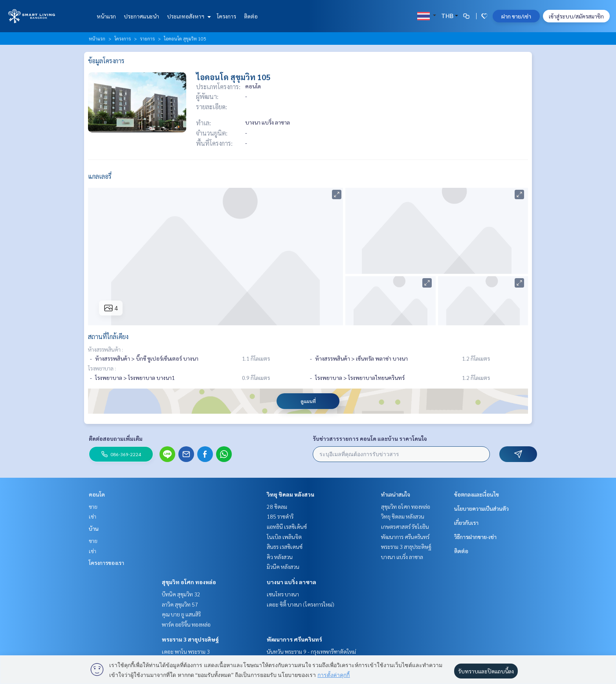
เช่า (93, 516)
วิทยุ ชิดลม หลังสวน (291, 494)
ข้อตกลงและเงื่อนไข (477, 494)
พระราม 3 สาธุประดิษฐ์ (190, 639)
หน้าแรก (106, 16)
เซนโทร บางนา (283, 594)
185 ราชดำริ (280, 516)
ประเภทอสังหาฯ (188, 16)
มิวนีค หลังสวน (283, 567)
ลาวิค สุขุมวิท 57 (180, 604)
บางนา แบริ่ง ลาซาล (291, 582)
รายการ (147, 39)
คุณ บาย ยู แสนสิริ (181, 614)
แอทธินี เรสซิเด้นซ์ (287, 526)
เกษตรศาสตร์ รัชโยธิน (405, 526)
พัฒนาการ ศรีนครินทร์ (294, 639)
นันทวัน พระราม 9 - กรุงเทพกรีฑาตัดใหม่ (311, 651)
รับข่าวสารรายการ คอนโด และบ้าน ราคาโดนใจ (370, 438)
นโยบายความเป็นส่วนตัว (481, 508)
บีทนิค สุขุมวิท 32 (181, 594)
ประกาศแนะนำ (141, 16)
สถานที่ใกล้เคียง (108, 336)
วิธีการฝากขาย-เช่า (475, 537)
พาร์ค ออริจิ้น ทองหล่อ (186, 624)
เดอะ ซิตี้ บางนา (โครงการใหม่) (301, 604)
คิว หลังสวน (280, 557)
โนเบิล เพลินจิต (284, 537)
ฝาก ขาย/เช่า (516, 16)
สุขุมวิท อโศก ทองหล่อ (189, 582)
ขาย (93, 506)
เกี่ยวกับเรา (466, 523)
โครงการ (226, 16)
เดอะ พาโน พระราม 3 (186, 651)
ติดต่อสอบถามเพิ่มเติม (116, 438)
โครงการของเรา (106, 563)
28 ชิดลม (277, 506)
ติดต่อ (251, 16)
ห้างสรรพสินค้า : (105, 349)
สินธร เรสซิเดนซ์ (285, 546)
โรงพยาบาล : (102, 368)
